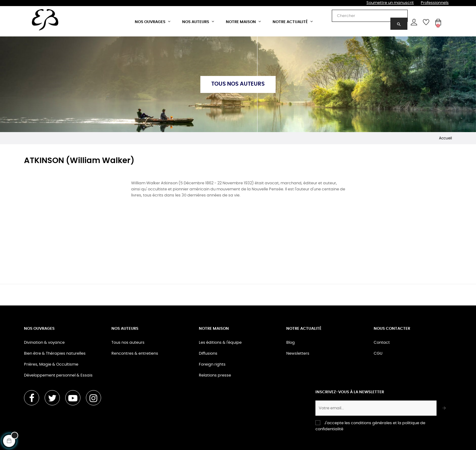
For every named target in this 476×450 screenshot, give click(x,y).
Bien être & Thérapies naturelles (55, 354)
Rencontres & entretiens (135, 354)
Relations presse (215, 375)
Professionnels (435, 3)
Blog (291, 343)
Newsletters (298, 354)
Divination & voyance (44, 343)
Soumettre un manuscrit (390, 3)
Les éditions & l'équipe (220, 343)
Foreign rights (212, 365)
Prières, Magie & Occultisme (51, 365)
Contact (382, 343)
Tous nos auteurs (128, 343)
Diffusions (208, 354)
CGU (378, 354)
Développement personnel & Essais (58, 375)
